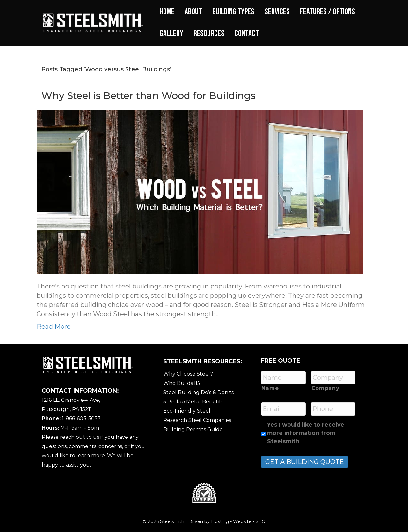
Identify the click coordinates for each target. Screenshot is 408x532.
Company (325, 388)
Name (270, 388)
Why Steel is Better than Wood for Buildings (149, 96)
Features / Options (328, 12)
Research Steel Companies (197, 420)
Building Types (233, 12)
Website (242, 521)
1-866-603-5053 (81, 419)
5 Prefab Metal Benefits (193, 402)
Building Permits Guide (193, 429)
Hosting (220, 521)
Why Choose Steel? (188, 374)
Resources (209, 34)
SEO (261, 521)
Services (277, 12)
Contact (247, 34)
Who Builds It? (182, 383)
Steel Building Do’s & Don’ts (198, 392)
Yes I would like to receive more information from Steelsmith (306, 433)
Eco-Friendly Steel (187, 411)
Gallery (171, 34)
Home (167, 12)
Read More (54, 326)
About (193, 12)
